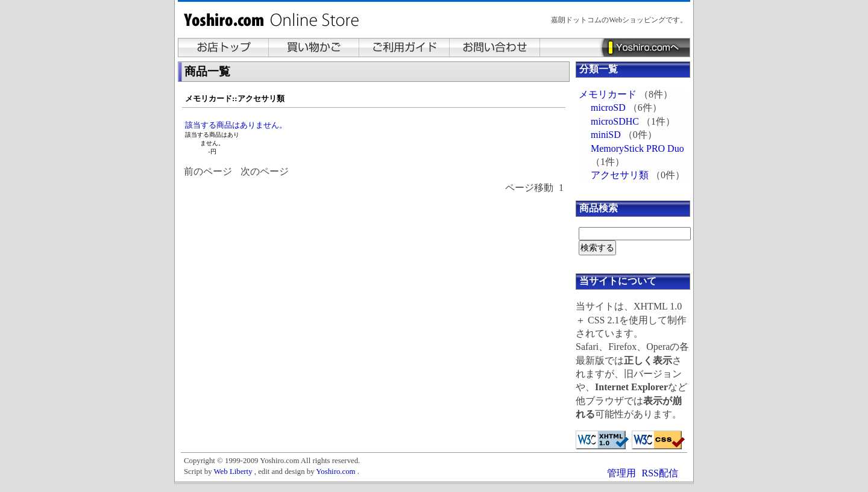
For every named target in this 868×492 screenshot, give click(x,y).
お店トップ (224, 48)
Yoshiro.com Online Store (274, 23)
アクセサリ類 (620, 175)
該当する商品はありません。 (236, 125)
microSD (608, 107)
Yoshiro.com (335, 472)
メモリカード (608, 94)
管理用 (621, 473)
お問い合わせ (495, 48)
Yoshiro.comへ (644, 48)
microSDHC (615, 121)
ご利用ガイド (404, 48)
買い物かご (314, 48)
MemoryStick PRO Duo (637, 148)
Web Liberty (233, 472)
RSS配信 (660, 473)
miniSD (606, 135)
